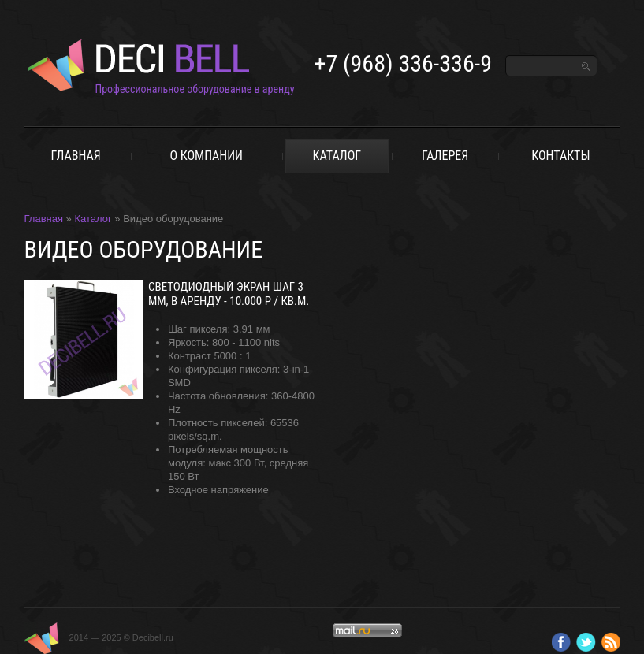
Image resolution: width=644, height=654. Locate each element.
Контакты (560, 156)
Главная (75, 156)
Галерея (445, 156)
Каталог (337, 156)
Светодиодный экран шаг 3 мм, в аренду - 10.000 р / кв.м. (229, 294)
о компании (206, 156)
